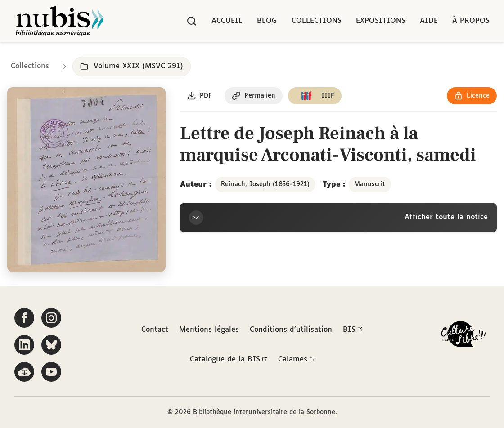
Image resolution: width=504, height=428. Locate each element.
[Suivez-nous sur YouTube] (51, 372)
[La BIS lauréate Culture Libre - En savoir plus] (463, 336)
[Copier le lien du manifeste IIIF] (315, 96)
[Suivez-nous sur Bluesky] (51, 345)
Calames (296, 360)
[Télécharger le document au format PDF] (200, 96)
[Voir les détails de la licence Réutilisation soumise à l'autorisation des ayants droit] (472, 96)
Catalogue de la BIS (229, 360)
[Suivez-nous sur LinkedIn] (24, 345)
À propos (471, 21)
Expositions (381, 21)
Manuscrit (370, 184)
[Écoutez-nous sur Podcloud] (24, 372)
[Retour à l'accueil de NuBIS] (59, 21)
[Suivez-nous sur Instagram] (51, 318)
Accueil (227, 21)
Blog (267, 21)
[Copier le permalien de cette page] (254, 96)
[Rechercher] (192, 21)
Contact (155, 330)
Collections (317, 21)
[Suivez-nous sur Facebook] (24, 318)
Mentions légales (209, 330)
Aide (429, 21)
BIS (353, 330)
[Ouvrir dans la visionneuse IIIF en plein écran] (86, 180)
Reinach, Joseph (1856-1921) (265, 184)
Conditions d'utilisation (291, 330)
